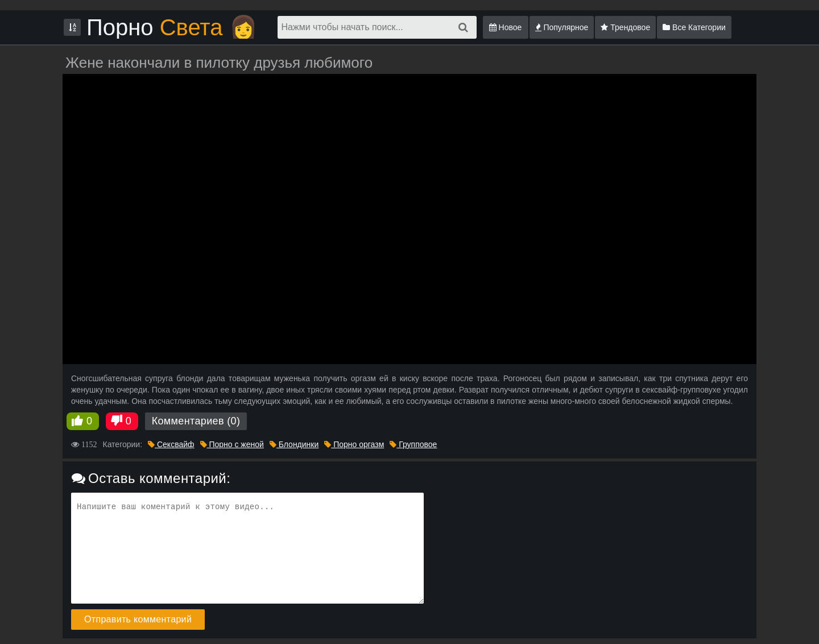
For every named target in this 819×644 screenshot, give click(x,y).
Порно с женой (232, 444)
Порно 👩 (172, 27)
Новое (506, 27)
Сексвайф (171, 444)
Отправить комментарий (138, 619)
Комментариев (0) (196, 421)
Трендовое (625, 27)
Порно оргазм (354, 444)
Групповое (413, 444)
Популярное (562, 27)
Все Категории (694, 27)
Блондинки (294, 444)
